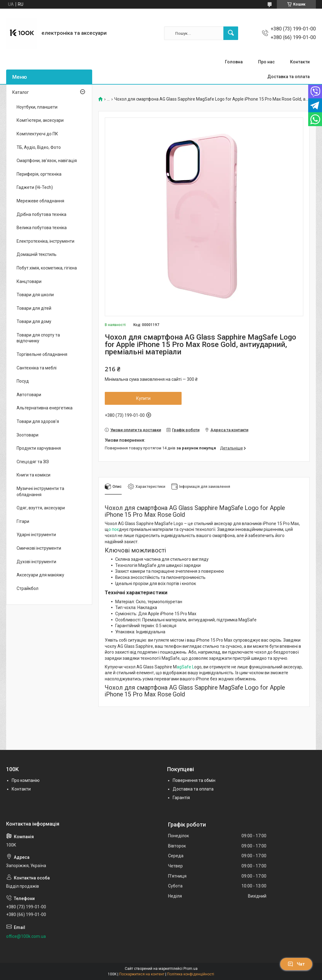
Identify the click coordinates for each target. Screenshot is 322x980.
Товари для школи (35, 295)
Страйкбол (27, 588)
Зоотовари (27, 435)
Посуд (23, 381)
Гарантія (181, 798)
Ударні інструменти (36, 535)
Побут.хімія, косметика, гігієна (47, 268)
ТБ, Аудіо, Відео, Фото (39, 147)
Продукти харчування (39, 448)
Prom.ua (190, 969)
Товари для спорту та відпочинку (38, 338)
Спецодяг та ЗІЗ (33, 462)
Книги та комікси (33, 475)
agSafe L (185, 667)
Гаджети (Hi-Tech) (35, 187)
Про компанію (26, 780)
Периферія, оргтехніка (39, 174)
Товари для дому (34, 321)
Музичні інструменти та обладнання (40, 492)
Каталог (21, 92)
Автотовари (29, 395)
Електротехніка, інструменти (45, 241)
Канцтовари (29, 281)
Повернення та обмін (194, 780)
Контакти (300, 62)
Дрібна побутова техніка (41, 214)
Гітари (23, 521)
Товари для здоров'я (38, 421)
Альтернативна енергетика (45, 408)
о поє (114, 529)
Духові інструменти (36, 562)
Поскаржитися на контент (142, 974)
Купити (143, 398)
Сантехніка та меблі (37, 368)
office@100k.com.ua (26, 936)
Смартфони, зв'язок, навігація (47, 161)
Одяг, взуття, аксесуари (41, 508)
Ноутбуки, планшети (37, 107)
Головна (234, 62)
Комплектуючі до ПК (37, 134)
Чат (296, 964)
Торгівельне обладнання (42, 354)
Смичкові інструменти (39, 548)
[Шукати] (231, 33)
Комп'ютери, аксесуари (40, 120)
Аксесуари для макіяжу (40, 575)
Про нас (266, 62)
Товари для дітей (34, 308)
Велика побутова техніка (42, 228)
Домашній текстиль (37, 254)
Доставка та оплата (289, 77)
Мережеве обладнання (40, 201)
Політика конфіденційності (191, 974)
